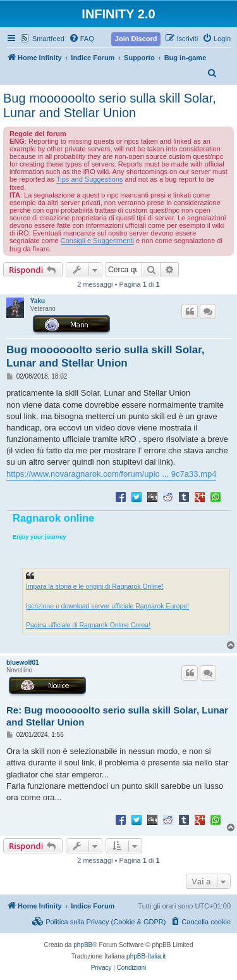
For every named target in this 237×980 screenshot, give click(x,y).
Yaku (38, 301)
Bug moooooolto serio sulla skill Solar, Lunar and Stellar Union (110, 105)
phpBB (83, 945)
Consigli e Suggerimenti (97, 241)
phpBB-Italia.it (146, 956)
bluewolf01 (23, 663)
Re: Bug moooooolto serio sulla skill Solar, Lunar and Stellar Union (117, 716)
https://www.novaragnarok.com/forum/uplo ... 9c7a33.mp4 (111, 474)
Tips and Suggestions (89, 179)
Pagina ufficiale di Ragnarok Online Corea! (88, 625)
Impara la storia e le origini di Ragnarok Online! (95, 587)
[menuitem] (82, 39)
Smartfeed (48, 39)
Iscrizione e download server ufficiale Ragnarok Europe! (107, 606)
